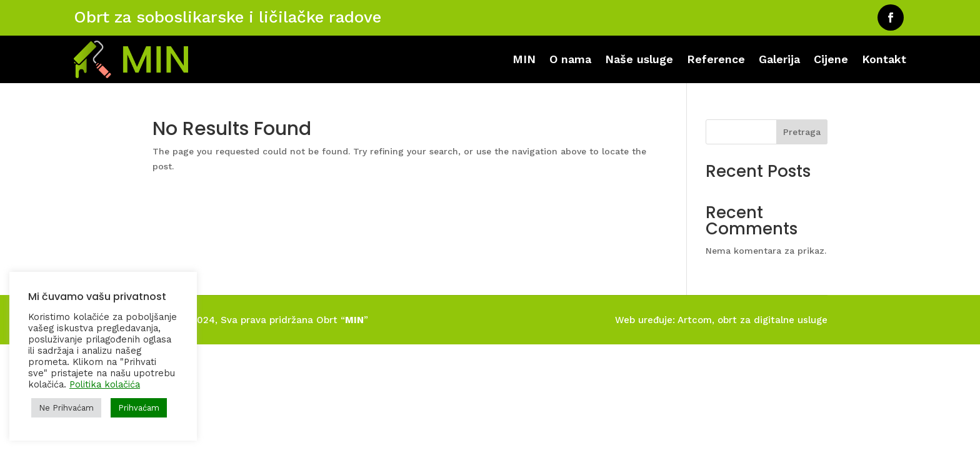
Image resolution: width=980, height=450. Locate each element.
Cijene (831, 59)
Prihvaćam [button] (139, 408)
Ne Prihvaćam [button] (66, 408)
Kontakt (884, 59)
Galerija (779, 59)
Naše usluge (639, 59)
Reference (716, 59)
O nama (570, 59)
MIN (524, 59)
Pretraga (802, 132)
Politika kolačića (105, 384)
